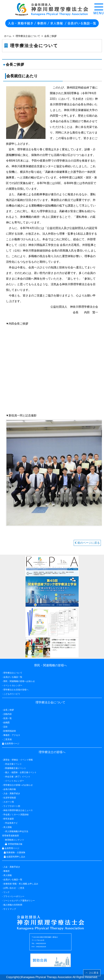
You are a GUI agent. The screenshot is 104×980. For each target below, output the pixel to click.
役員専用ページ (11, 744)
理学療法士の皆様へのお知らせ (18, 785)
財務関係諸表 (10, 731)
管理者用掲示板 (14, 844)
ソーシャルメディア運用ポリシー (19, 901)
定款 (5, 727)
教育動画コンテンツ (15, 840)
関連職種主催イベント (16, 768)
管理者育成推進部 (11, 836)
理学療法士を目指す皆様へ (16, 690)
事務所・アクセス (12, 735)
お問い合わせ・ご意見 (14, 888)
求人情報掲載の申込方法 (17, 831)
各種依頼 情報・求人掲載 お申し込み (21, 884)
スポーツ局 (9, 802)
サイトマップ (10, 909)
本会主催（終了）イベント (18, 777)
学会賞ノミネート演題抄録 (16, 815)
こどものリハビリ (12, 694)
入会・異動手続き (12, 867)
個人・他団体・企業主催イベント (21, 772)
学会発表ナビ (11, 823)
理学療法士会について (28, 36)
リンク (6, 892)
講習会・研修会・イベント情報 (18, 760)
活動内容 (8, 714)
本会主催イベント (13, 764)
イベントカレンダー (13, 685)
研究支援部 (9, 819)
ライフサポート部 (12, 806)
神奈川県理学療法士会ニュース (18, 810)
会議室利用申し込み (15, 857)
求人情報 (8, 875)
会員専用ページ (11, 848)
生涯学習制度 (10, 798)
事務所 (6, 871)
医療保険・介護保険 (15, 852)
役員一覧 (8, 718)
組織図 (6, 723)
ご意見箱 (8, 739)
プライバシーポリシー (14, 896)
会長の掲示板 (10, 789)
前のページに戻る (87, 543)
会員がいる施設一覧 (13, 880)
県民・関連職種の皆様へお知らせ (19, 681)
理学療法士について (13, 673)
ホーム (8, 36)
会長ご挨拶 (9, 710)
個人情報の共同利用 (13, 905)
